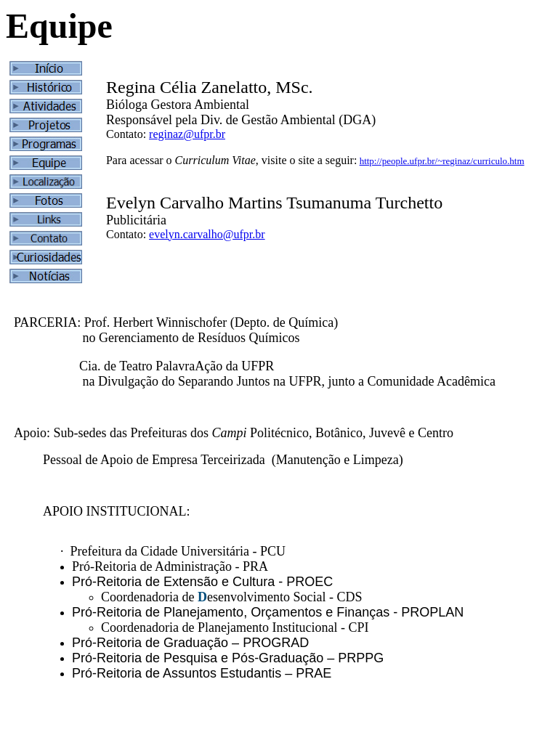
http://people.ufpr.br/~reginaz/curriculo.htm (442, 161)
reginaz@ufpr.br (187, 134)
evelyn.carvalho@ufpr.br (207, 234)
